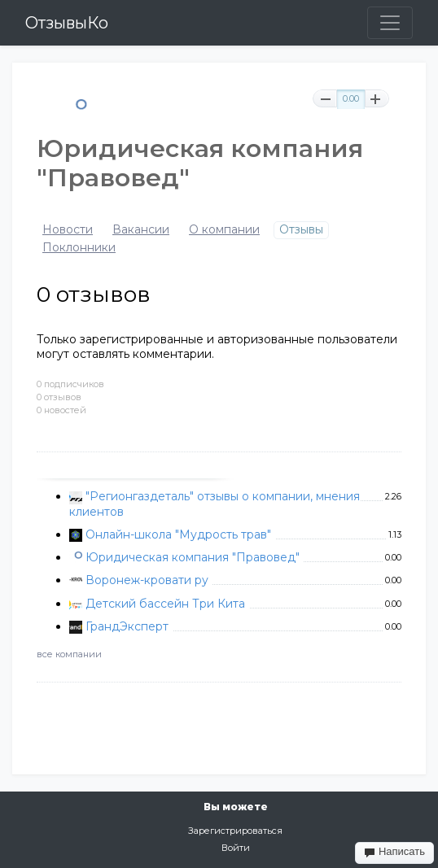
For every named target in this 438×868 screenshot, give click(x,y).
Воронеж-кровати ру (147, 580)
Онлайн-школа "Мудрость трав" (178, 534)
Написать (394, 852)
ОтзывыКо (67, 23)
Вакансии (141, 230)
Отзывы (301, 230)
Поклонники (79, 248)
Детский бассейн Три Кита (165, 604)
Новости (68, 230)
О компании (224, 230)
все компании (69, 654)
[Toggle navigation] (390, 23)
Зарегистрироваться (235, 831)
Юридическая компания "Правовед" (193, 557)
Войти (236, 848)
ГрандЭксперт (127, 626)
